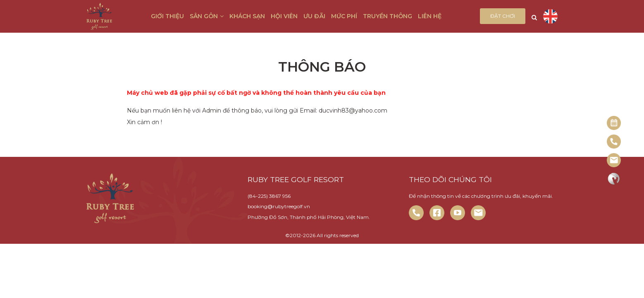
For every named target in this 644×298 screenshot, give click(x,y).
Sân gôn (207, 16)
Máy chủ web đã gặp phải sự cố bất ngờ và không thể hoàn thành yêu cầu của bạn (256, 93)
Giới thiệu (167, 16)
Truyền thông (388, 16)
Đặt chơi (503, 16)
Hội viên (284, 16)
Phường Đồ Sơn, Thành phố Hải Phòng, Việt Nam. (309, 217)
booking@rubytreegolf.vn (279, 206)
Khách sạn (247, 16)
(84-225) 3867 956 (269, 196)
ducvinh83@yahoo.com (353, 111)
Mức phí (344, 16)
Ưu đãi (314, 16)
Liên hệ (430, 16)
